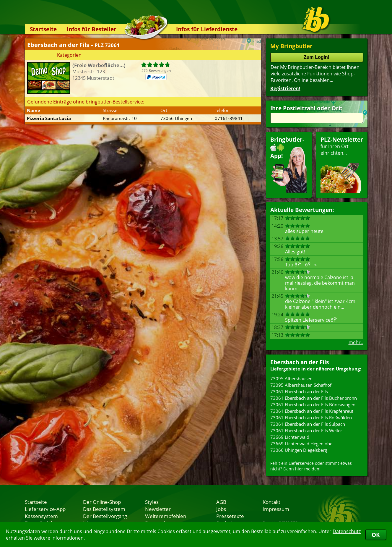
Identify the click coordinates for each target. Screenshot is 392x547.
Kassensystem (41, 516)
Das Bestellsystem (104, 509)
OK (376, 535)
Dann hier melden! (302, 469)
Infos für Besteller (92, 29)
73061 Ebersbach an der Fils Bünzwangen (313, 404)
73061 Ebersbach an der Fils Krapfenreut (312, 411)
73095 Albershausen (291, 378)
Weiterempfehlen (166, 516)
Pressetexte (230, 516)
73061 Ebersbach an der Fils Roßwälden (311, 417)
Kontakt (271, 502)
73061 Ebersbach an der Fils (299, 391)
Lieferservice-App (45, 509)
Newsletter (158, 509)
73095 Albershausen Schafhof (301, 385)
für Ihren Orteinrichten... (342, 164)
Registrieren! (285, 88)
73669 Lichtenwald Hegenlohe (301, 444)
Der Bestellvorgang (105, 516)
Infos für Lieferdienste (207, 29)
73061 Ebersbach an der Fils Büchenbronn (314, 398)
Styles (152, 502)
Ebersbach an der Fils (300, 362)
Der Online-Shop (102, 502)
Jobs (221, 509)
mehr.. (356, 342)
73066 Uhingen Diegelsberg (299, 450)
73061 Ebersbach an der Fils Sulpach (308, 424)
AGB (221, 502)
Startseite (43, 29)
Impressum (276, 509)
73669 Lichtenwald (290, 437)
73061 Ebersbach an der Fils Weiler (306, 431)
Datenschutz (347, 531)
